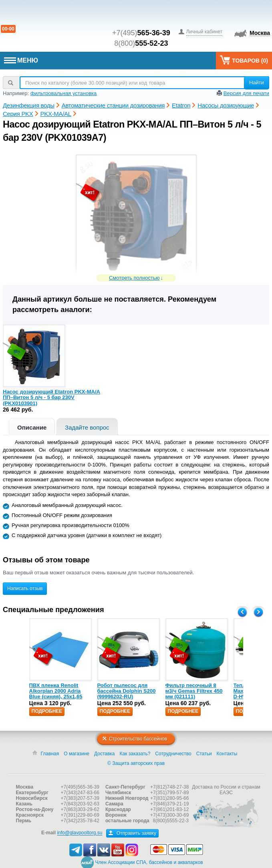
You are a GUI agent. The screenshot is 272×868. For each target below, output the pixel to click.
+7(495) (141, 33)
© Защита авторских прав (136, 763)
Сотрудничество (173, 754)
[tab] (32, 427)
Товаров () (244, 60)
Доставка (105, 754)
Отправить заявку (132, 833)
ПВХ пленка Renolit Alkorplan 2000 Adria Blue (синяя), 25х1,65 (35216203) (56, 694)
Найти (257, 82)
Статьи (204, 754)
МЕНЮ (21, 60)
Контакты (227, 754)
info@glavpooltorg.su (80, 833)
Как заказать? (135, 754)
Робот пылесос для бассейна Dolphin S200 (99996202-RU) (127, 691)
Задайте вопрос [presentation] (87, 427)
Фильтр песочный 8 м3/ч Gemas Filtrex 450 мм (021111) (194, 691)
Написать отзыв (25, 588)
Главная (50, 754)
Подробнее (47, 711)
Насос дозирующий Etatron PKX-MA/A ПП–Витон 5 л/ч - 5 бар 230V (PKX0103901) (51, 397)
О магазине (77, 754)
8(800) (141, 43)
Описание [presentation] (32, 427)
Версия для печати (246, 93)
